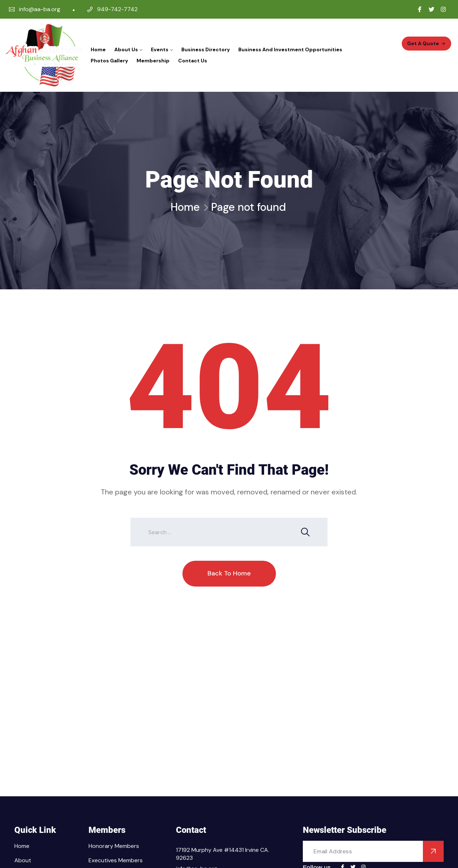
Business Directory (206, 49)
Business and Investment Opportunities (290, 49)
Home (98, 49)
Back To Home (229, 573)
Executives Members (116, 860)
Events (160, 49)
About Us (126, 49)
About (23, 860)
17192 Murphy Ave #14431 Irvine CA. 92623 (223, 854)
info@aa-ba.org (40, 9)
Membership (153, 61)
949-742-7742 (117, 9)
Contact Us (193, 61)
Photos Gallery (109, 61)
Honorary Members (114, 846)
